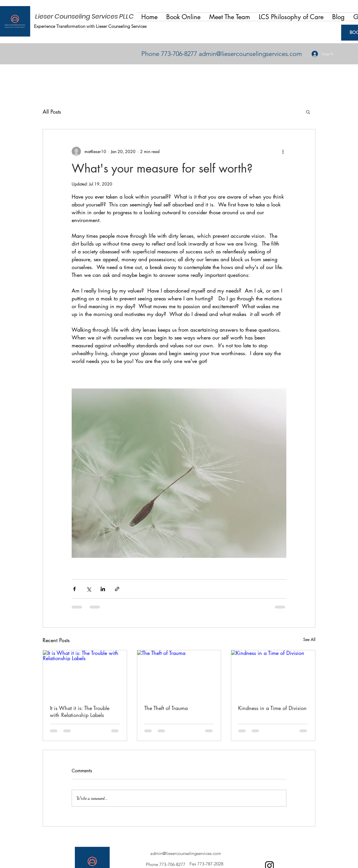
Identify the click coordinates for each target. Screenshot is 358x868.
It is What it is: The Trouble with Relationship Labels (80, 711)
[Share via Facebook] (74, 589)
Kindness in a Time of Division (272, 708)
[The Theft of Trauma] (179, 674)
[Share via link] (117, 589)
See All (309, 639)
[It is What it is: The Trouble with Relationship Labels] (85, 674)
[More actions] (283, 151)
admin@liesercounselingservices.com (250, 54)
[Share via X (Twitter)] (89, 589)
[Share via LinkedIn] (103, 589)
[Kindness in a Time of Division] (273, 674)
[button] (230, 17)
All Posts (52, 112)
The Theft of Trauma (166, 708)
